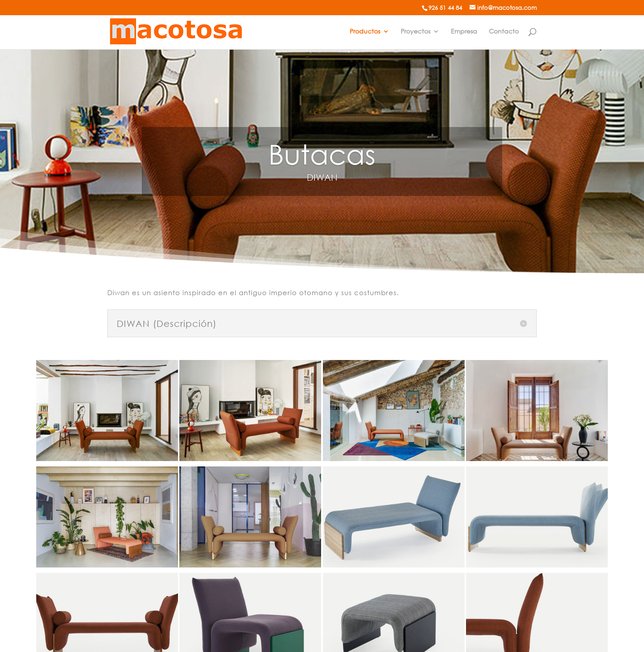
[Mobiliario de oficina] (176, 31)
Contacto (504, 32)
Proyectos (415, 32)
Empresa (464, 32)
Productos (365, 32)
